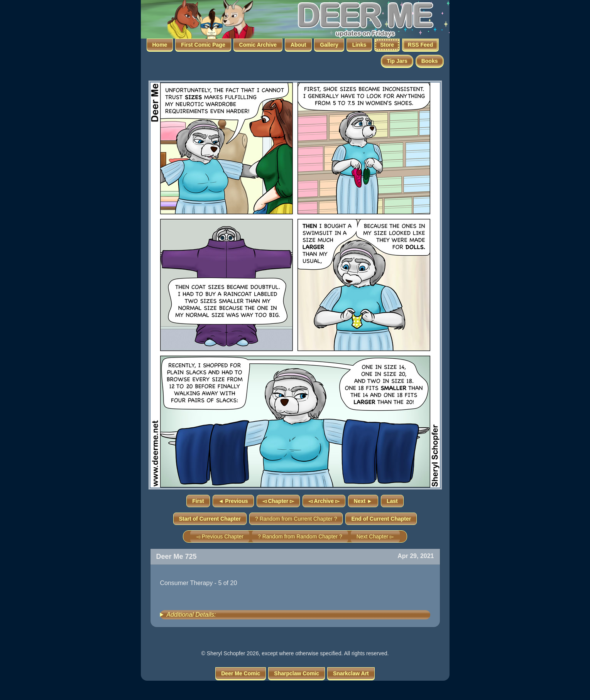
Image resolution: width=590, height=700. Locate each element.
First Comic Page (203, 45)
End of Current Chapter (381, 519)
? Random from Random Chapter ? (300, 536)
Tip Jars (397, 61)
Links (359, 45)
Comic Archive (258, 45)
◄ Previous (233, 501)
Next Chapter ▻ (375, 536)
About (298, 45)
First (198, 501)
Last (392, 501)
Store (387, 45)
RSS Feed (420, 45)
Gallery (329, 45)
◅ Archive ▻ (324, 501)
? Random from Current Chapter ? (296, 519)
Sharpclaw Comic (297, 673)
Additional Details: (191, 615)
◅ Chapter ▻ (278, 501)
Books (430, 61)
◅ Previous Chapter (220, 536)
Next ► (363, 501)
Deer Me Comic (241, 673)
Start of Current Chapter (210, 519)
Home (160, 45)
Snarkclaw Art (351, 673)
